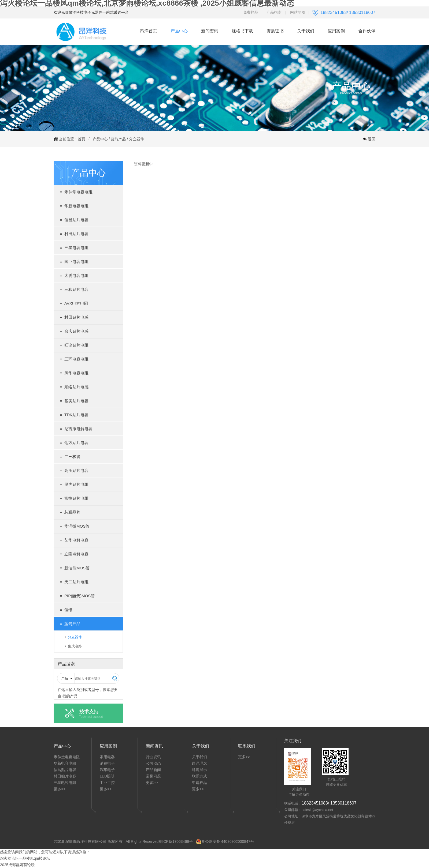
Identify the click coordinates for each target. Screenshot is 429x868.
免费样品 (251, 12)
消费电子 (107, 763)
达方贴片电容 (76, 443)
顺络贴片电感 (76, 387)
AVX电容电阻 (76, 303)
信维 (68, 610)
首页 (82, 139)
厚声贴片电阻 (76, 484)
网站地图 (298, 12)
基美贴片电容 (76, 401)
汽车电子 (107, 770)
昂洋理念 (199, 763)
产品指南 (274, 12)
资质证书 (275, 31)
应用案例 (336, 31)
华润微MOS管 (77, 526)
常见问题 (153, 776)
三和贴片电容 (76, 289)
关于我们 (306, 31)
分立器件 (136, 139)
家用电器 (107, 757)
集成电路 (75, 646)
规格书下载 (242, 31)
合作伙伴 (367, 31)
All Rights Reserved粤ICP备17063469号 (159, 841)
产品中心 (179, 31)
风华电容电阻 (76, 373)
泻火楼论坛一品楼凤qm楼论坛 (25, 858)
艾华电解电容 (76, 540)
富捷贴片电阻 (76, 498)
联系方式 (199, 776)
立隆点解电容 (76, 554)
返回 (372, 139)
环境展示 (199, 770)
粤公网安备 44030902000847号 (225, 841)
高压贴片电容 (76, 470)
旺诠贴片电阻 (76, 345)
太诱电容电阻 (76, 275)
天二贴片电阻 (76, 582)
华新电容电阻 (76, 206)
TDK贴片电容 (76, 415)
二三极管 (72, 456)
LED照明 (107, 776)
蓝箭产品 (118, 139)
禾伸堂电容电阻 (78, 192)
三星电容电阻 (76, 248)
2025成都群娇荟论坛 (17, 865)
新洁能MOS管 (77, 568)
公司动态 (153, 763)
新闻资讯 (210, 31)
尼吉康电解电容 (78, 429)
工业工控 (107, 783)
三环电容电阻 (76, 359)
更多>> (60, 789)
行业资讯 (153, 757)
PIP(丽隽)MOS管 (79, 596)
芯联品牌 (72, 512)
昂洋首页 (149, 31)
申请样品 (199, 783)
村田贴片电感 (76, 317)
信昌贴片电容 (76, 220)
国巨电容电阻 (76, 262)
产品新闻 (153, 770)
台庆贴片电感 (76, 331)
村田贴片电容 (76, 234)
